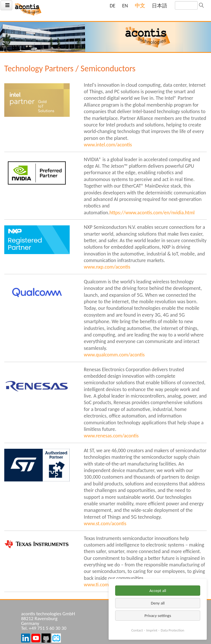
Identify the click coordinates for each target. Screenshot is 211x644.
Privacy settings (158, 616)
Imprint (152, 630)
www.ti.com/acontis (105, 585)
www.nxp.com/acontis (107, 267)
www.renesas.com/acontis (111, 436)
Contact (137, 630)
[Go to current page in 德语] (113, 6)
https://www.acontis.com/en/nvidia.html (152, 213)
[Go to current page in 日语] (160, 6)
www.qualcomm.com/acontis (114, 355)
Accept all (158, 591)
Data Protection (172, 630)
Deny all (158, 603)
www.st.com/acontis (105, 523)
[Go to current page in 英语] (125, 6)
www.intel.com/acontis (108, 145)
